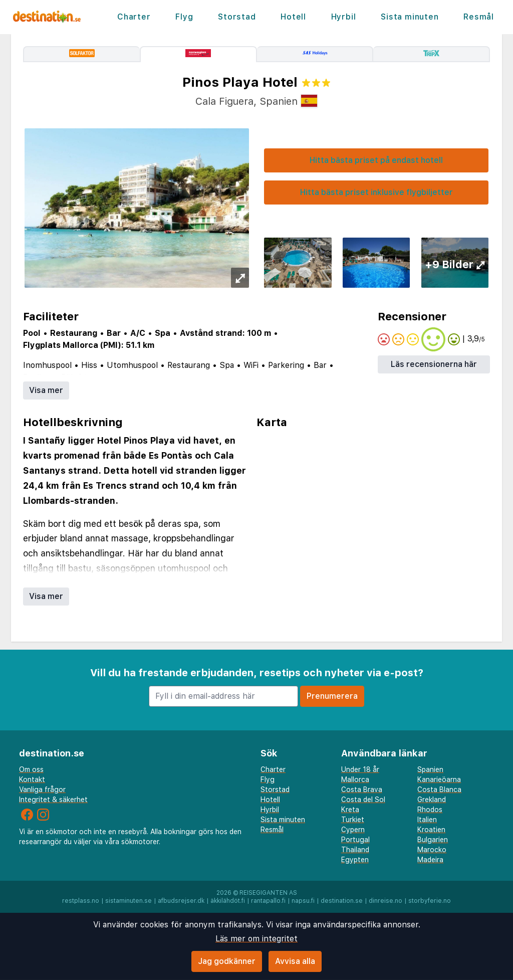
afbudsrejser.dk (181, 901)
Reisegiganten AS (268, 893)
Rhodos (430, 810)
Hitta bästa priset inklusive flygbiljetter (376, 192)
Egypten (355, 860)
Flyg (184, 17)
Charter (134, 17)
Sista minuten (410, 17)
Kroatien (431, 830)
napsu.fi (303, 901)
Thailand (355, 850)
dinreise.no (386, 901)
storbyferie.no (430, 901)
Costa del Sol (363, 800)
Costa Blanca (439, 790)
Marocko (432, 850)
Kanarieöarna (439, 779)
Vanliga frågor (42, 790)
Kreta (350, 810)
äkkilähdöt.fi (228, 901)
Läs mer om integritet (256, 939)
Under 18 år (360, 769)
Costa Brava (362, 790)
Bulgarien (433, 840)
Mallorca (355, 779)
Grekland (432, 800)
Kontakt (32, 779)
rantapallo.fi (268, 901)
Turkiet (353, 820)
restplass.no (81, 901)
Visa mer (46, 390)
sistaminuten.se (129, 901)
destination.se (342, 901)
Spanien (430, 769)
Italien (427, 820)
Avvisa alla (295, 961)
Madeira (430, 860)
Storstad (237, 17)
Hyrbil (344, 17)
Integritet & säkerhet (53, 800)
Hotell (293, 17)
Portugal (355, 840)
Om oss (31, 769)
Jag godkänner (227, 961)
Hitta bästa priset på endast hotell (376, 160)
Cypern (353, 830)
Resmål (479, 17)
